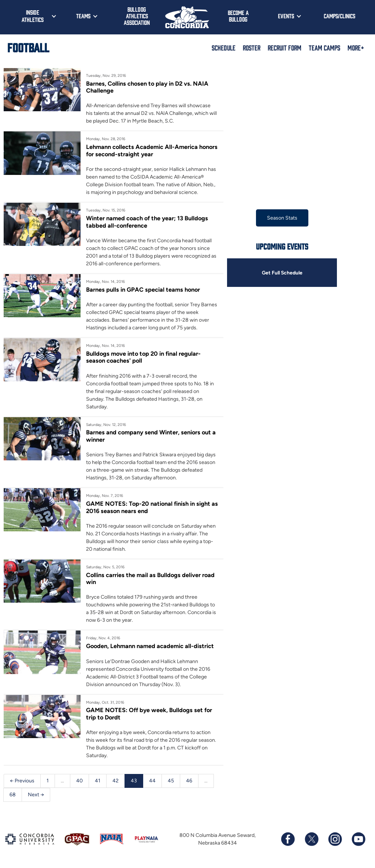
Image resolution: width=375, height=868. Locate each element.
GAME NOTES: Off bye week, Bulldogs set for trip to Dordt (149, 714)
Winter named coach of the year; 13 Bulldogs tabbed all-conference (148, 222)
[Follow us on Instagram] (335, 840)
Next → (36, 795)
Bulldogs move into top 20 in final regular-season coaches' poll (144, 357)
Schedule (224, 48)
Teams (83, 16)
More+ (356, 48)
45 (171, 781)
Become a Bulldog (238, 16)
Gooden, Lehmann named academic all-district (150, 646)
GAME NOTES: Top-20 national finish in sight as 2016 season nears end (148, 508)
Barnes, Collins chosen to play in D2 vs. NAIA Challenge (148, 87)
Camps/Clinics (339, 16)
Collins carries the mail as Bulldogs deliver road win (151, 579)
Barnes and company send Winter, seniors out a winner (151, 436)
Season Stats (282, 218)
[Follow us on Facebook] (288, 840)
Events (286, 16)
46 (189, 781)
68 (13, 795)
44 (152, 781)
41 (98, 781)
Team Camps (324, 48)
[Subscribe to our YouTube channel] (358, 840)
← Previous (22, 781)
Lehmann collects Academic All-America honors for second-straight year (142, 150)
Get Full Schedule (282, 273)
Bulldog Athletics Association (137, 16)
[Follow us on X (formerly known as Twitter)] (311, 840)
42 (116, 781)
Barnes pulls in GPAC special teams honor (143, 289)
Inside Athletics (33, 16)
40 (79, 781)
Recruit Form (285, 48)
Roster (252, 48)
